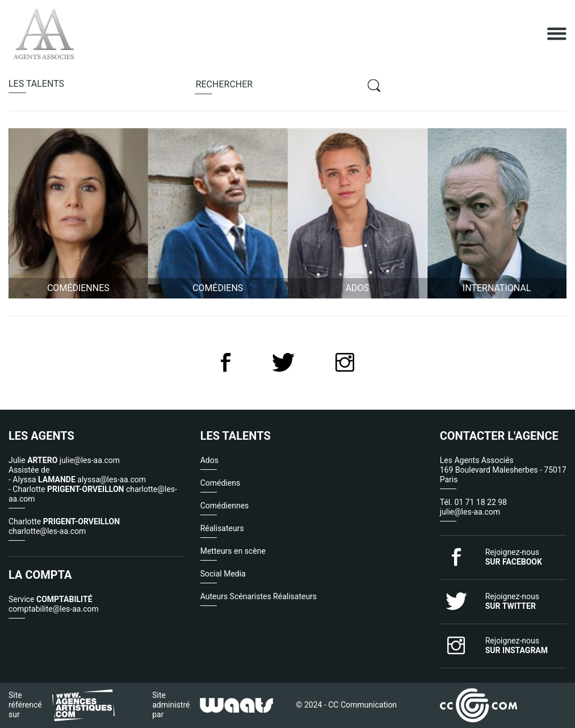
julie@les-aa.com (470, 512)
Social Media (223, 574)
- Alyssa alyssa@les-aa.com (77, 479)
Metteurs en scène (233, 551)
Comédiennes (225, 506)
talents (36, 84)
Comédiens (220, 483)
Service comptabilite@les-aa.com (54, 604)
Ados (209, 460)
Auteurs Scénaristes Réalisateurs (259, 596)
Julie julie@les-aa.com (64, 460)
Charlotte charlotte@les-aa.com (64, 526)
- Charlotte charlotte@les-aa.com (93, 494)
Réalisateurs (222, 528)
